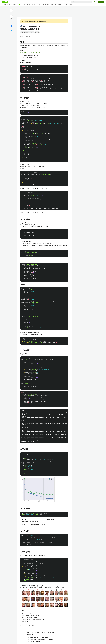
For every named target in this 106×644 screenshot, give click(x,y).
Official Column (41, 4)
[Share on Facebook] (11, 26)
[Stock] (11, 16)
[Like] (11, 10)
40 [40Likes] (11, 13)
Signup (101, 2)
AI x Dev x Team (68, 4)
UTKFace (37, 32)
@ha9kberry (30, 26)
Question (15, 4)
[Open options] (11, 34)
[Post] (11, 22)
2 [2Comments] (33, 626)
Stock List (9, 4)
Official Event (32, 4)
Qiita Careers (59, 4)
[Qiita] (5, 2)
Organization (50, 4)
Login (96, 2)
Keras (22, 32)
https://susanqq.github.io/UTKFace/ (30, 52)
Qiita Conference (23, 4)
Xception (32, 32)
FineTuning (27, 32)
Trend (4, 4)
